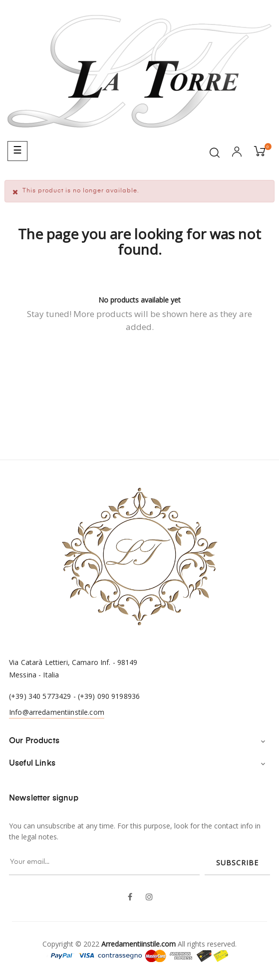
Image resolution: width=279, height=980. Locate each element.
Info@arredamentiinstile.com (57, 712)
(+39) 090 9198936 (109, 696)
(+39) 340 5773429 (40, 696)
